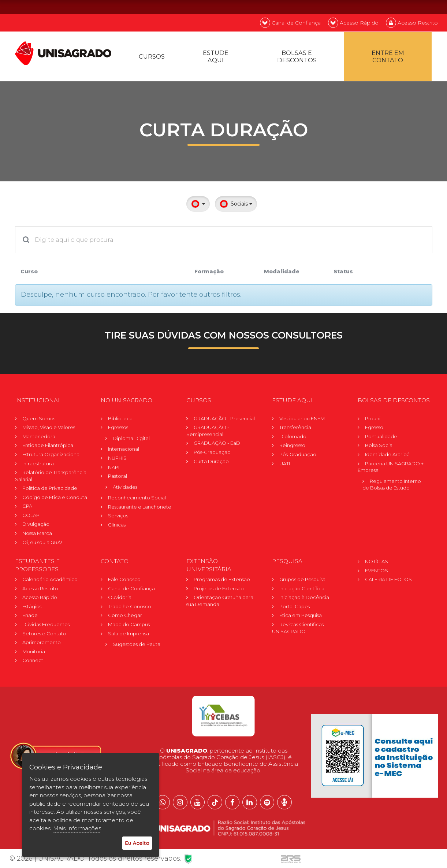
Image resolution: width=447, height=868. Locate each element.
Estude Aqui (217, 58)
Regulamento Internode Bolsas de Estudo (392, 487)
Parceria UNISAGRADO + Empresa (391, 469)
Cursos (152, 58)
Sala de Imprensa (128, 636)
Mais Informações (77, 828)
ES (429, 7)
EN (409, 7)
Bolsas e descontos (298, 58)
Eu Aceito (137, 843)
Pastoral (118, 478)
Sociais (236, 206)
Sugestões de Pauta (137, 646)
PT (390, 7)
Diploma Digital (131, 440)
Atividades (125, 489)
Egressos (118, 429)
